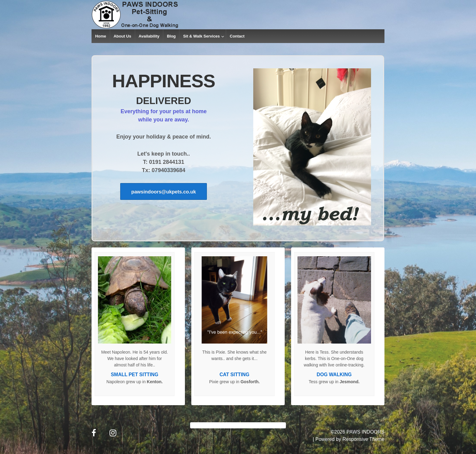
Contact (237, 36)
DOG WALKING (334, 375)
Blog (171, 36)
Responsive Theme (363, 439)
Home (101, 36)
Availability (149, 36)
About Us (122, 36)
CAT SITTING (234, 375)
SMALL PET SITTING (134, 375)
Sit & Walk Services (201, 36)
